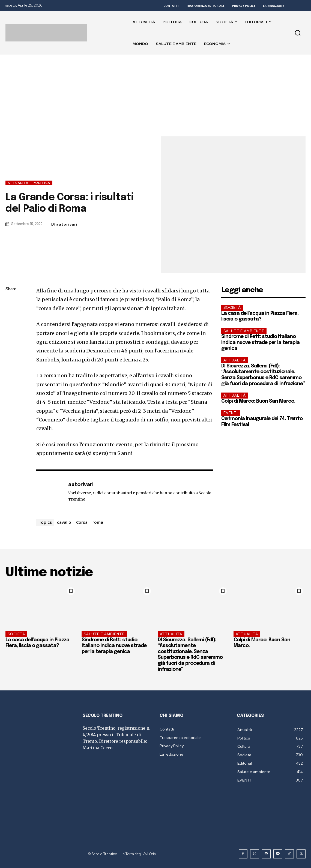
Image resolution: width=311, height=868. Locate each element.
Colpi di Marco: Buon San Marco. (258, 401)
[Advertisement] (155, 95)
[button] (298, 33)
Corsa (82, 522)
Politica (41, 183)
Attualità (18, 183)
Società (232, 308)
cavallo (64, 522)
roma (98, 522)
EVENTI (231, 413)
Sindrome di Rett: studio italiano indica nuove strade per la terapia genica (260, 342)
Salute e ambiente (244, 331)
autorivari (67, 224)
